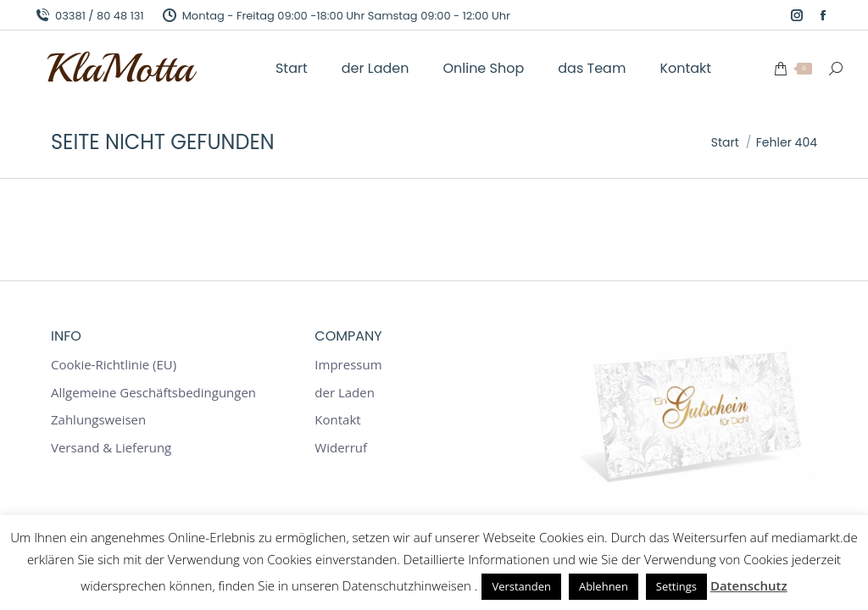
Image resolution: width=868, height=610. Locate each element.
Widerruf (341, 448)
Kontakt (337, 420)
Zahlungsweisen (98, 420)
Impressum (348, 365)
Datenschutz (749, 585)
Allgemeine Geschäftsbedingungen (153, 393)
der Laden (345, 393)
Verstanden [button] (521, 586)
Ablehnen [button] (604, 586)
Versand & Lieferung (111, 448)
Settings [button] (676, 586)
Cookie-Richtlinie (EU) (114, 365)
